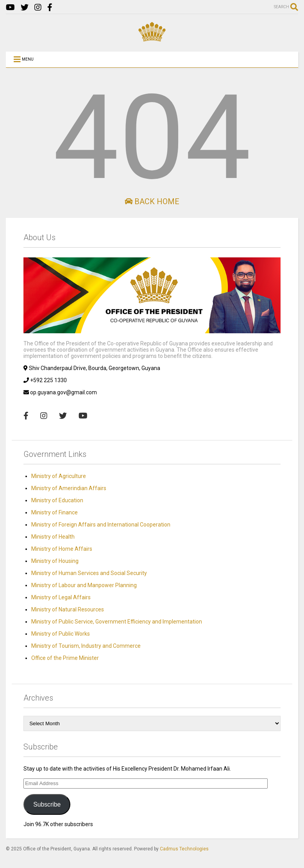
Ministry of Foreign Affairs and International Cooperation (101, 525)
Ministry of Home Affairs (62, 549)
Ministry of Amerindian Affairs (69, 488)
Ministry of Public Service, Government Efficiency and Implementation (117, 622)
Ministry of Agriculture (59, 476)
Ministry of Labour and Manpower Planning (84, 585)
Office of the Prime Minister (65, 658)
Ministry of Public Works (61, 634)
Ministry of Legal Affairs (61, 597)
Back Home (152, 201)
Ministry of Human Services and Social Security (89, 573)
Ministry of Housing (55, 561)
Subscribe (47, 804)
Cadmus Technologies (184, 849)
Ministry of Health (53, 537)
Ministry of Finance (55, 512)
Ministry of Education (57, 500)
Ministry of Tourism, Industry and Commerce (86, 646)
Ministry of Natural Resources (68, 609)
